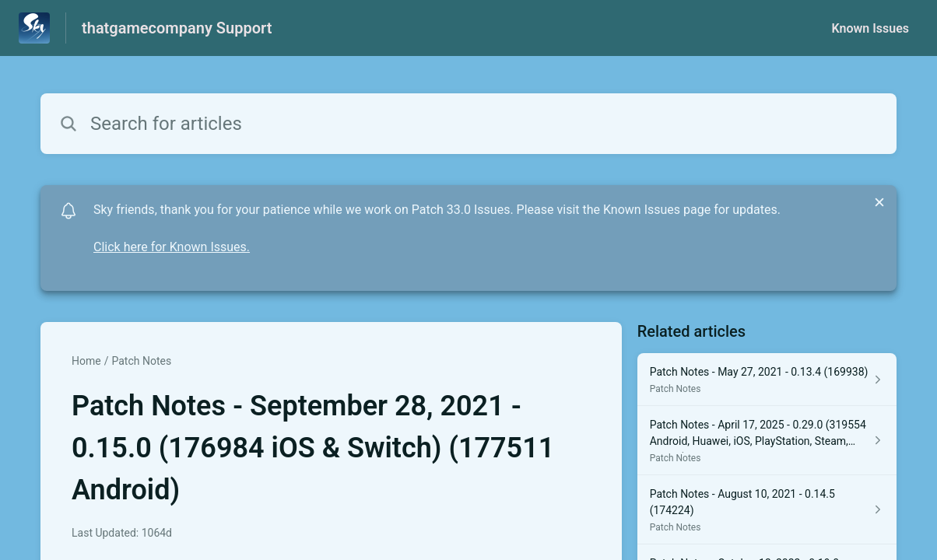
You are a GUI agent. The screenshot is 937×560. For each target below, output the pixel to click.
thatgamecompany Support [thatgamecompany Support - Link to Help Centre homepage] (177, 28)
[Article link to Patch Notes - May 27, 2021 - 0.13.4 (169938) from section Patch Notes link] (767, 380)
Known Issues (870, 28)
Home (86, 361)
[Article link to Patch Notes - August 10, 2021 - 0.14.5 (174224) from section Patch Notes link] (767, 510)
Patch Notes (141, 361)
